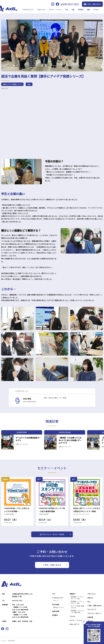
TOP (54, 594)
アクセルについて (28, 10)
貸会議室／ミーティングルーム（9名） (77, 602)
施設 (88, 10)
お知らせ (90, 598)
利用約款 (90, 617)
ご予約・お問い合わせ (92, 4)
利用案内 (81, 10)
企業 (73, 10)
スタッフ (56, 601)
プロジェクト (41, 10)
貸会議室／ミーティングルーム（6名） (77, 598)
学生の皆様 (56, 604)
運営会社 (90, 621)
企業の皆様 (56, 611)
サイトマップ (92, 609)
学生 (67, 10)
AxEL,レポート (74, 624)
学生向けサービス (58, 607)
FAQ (89, 602)
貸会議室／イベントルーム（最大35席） (77, 612)
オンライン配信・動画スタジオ (77, 607)
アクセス (96, 10)
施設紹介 (73, 594)
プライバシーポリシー (94, 613)
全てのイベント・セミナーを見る (52, 534)
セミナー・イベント (55, 10)
